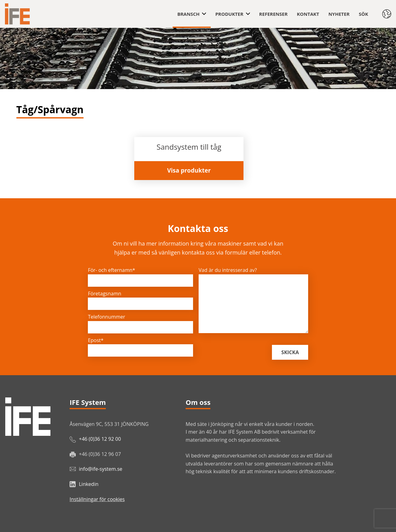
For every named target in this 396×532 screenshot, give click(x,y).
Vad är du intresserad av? (228, 270)
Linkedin (89, 484)
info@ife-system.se (101, 469)
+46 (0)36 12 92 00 (100, 439)
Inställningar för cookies (97, 499)
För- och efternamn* (112, 270)
